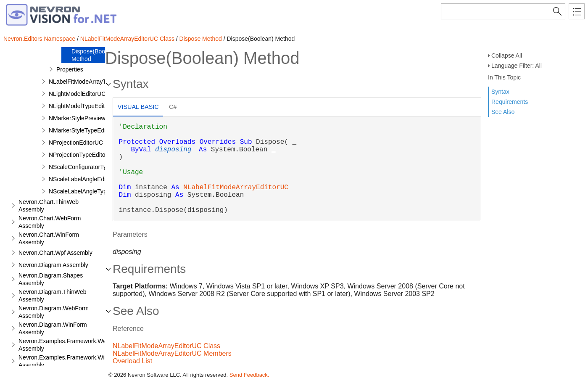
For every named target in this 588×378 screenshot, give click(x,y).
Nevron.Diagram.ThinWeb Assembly (53, 296)
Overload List (132, 361)
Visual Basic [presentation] (138, 107)
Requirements (510, 102)
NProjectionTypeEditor (78, 155)
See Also (503, 112)
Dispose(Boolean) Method (95, 55)
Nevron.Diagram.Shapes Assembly (51, 279)
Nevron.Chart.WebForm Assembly (50, 222)
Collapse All (507, 56)
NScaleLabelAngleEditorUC (85, 179)
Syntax (500, 92)
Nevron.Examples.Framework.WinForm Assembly (70, 361)
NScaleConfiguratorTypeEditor (88, 167)
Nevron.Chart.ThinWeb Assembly (49, 206)
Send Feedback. (249, 375)
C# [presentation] (173, 107)
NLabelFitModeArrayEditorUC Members (172, 353)
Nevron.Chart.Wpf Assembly (55, 253)
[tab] (138, 108)
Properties (70, 69)
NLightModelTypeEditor (79, 106)
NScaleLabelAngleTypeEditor (87, 191)
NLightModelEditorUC (77, 94)
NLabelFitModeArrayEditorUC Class (127, 39)
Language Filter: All (517, 66)
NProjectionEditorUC (76, 143)
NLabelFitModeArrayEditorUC (236, 188)
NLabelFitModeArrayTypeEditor (90, 82)
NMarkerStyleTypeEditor (81, 130)
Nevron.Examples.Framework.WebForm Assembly (71, 345)
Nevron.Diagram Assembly (53, 265)
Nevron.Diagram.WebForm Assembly (54, 312)
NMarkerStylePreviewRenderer (89, 118)
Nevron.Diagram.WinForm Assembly (53, 328)
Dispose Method (201, 39)
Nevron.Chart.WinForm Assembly (49, 238)
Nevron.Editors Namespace (39, 39)
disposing (173, 150)
